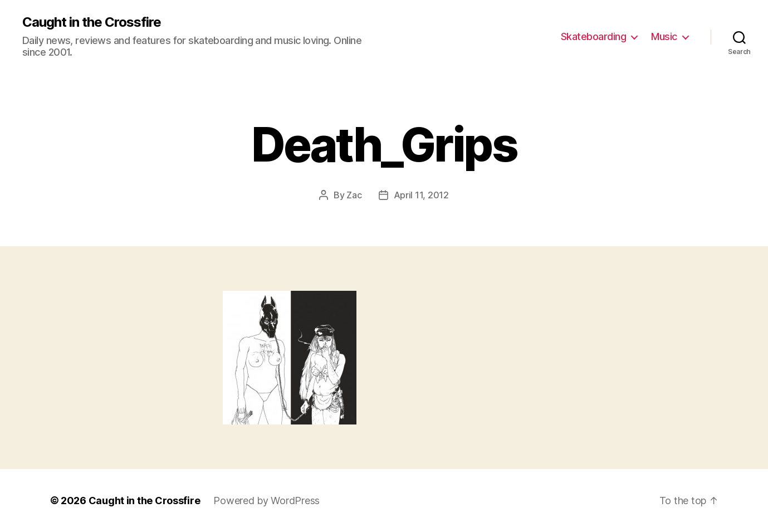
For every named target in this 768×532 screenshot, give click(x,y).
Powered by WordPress (266, 501)
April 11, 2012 (421, 195)
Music (664, 36)
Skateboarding (594, 36)
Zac (354, 195)
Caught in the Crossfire (92, 22)
